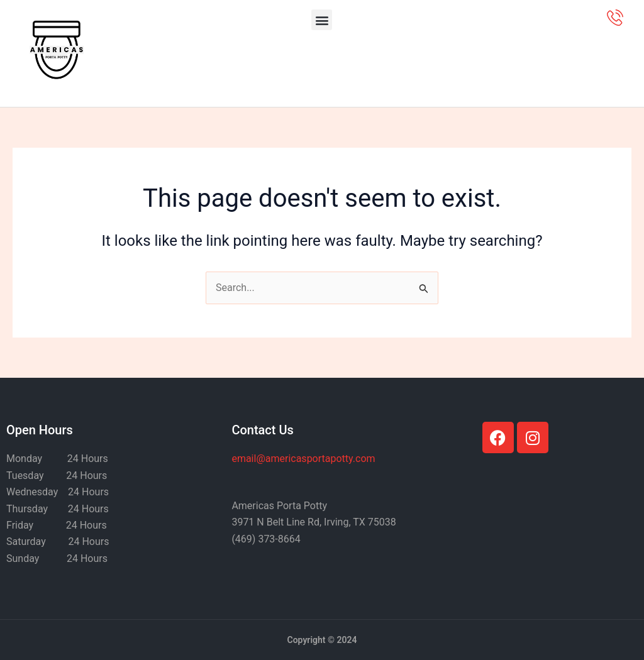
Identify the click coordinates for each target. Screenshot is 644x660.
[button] (322, 20)
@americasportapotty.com (303, 459)
